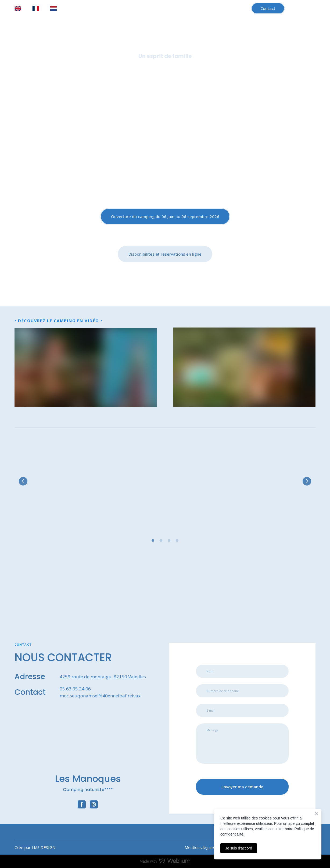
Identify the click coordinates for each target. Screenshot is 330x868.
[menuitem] (18, 8)
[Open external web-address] (57, 596)
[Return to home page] (165, 145)
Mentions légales (200, 847)
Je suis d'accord (239, 848)
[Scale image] (62, 481)
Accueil (53, 76)
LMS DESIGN (44, 847)
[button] (268, 8)
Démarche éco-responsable (254, 76)
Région (208, 76)
